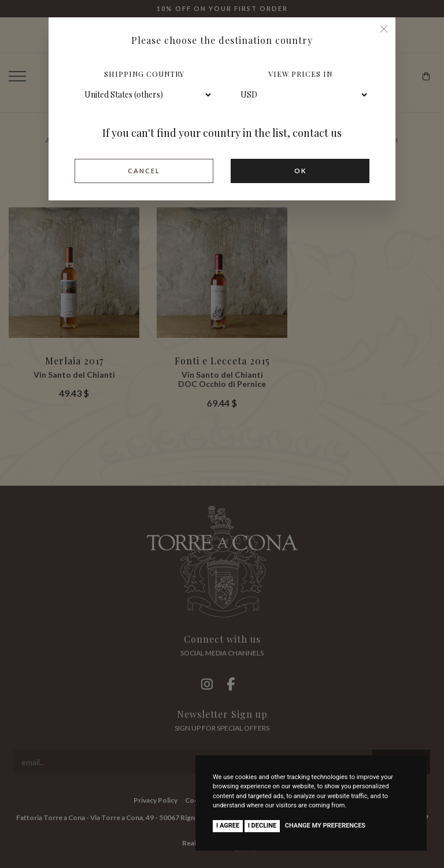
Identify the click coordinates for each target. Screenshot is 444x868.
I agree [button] (228, 826)
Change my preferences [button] (325, 826)
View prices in (300, 74)
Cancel (144, 171)
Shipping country (144, 74)
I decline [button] (262, 826)
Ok (300, 171)
